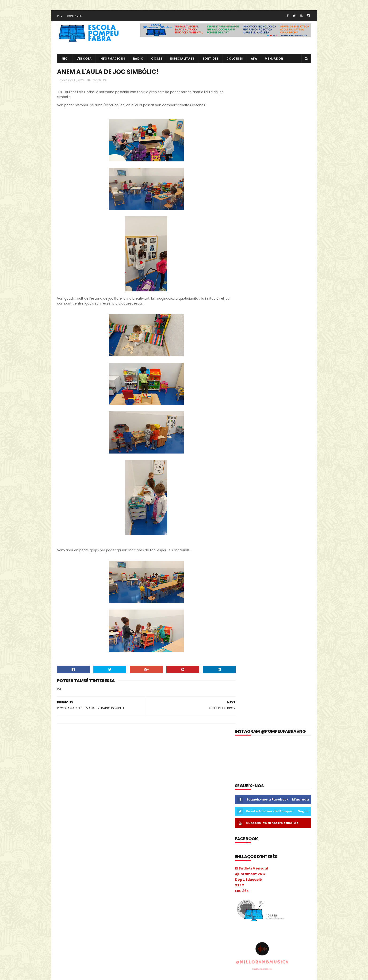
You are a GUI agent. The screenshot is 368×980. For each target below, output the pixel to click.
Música (64, 885)
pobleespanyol (70, 918)
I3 (70, 844)
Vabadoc (89, 959)
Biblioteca (117, 770)
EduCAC (116, 811)
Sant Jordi (80, 943)
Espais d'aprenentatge (76, 828)
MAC (111, 860)
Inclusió (110, 844)
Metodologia (84, 877)
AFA (254, 60)
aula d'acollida (70, 770)
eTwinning (119, 828)
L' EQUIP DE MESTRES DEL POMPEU (281, 774)
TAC (80, 951)
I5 (97, 844)
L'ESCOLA (84, 60)
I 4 (61, 844)
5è (96, 754)
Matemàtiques (70, 869)
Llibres (97, 860)
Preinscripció (117, 918)
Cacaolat (83, 778)
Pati (112, 893)
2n (69, 754)
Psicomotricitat (103, 934)
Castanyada (88, 787)
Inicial (112, 852)
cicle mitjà (67, 795)
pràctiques (95, 918)
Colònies (235, 60)
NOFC (124, 885)
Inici (60, 17)
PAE (90, 893)
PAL (101, 893)
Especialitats (183, 60)
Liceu (83, 860)
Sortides (211, 60)
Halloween (125, 836)
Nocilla (110, 885)
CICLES (157, 60)
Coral (63, 811)
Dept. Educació (248, 221)
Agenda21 (87, 762)
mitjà (116, 877)
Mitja (103, 877)
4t (87, 754)
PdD (123, 893)
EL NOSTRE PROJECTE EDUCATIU (280, 752)
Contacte (74, 17)
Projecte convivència (74, 926)
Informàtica (93, 852)
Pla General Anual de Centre (80, 910)
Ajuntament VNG (250, 215)
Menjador (274, 60)
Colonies (116, 795)
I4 (88, 844)
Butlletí (65, 778)
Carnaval (66, 787)
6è (106, 754)
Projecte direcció (107, 926)
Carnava (121, 778)
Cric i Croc (80, 811)
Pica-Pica (80, 902)
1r (60, 754)
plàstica (112, 910)
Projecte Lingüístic (73, 934)
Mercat (64, 877)
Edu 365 (242, 232)
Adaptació (67, 762)
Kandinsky (67, 860)
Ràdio (124, 934)
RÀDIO (138, 60)
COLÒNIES (66, 803)
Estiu (102, 828)
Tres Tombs (68, 959)
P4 (105, 82)
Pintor (97, 902)
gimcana (66, 836)
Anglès (105, 762)
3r (78, 754)
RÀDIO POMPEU (267, 795)
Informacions (112, 60)
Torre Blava (113, 951)
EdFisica (99, 811)
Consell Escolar (111, 803)
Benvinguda (95, 770)
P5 (80, 893)
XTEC (240, 226)
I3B (79, 844)
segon (98, 943)
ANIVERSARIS (124, 762)
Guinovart (104, 836)
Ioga (125, 852)
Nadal (79, 885)
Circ (83, 795)
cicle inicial (110, 787)
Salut (63, 943)
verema (107, 959)
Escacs (83, 819)
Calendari (102, 778)
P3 (61, 893)
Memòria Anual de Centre (106, 869)
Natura (94, 885)
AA (115, 754)
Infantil (97, 82)
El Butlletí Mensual (251, 209)
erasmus (66, 819)
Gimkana (85, 836)
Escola (98, 819)
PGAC (63, 902)
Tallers (94, 951)
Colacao (98, 795)
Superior (65, 951)
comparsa (86, 803)
